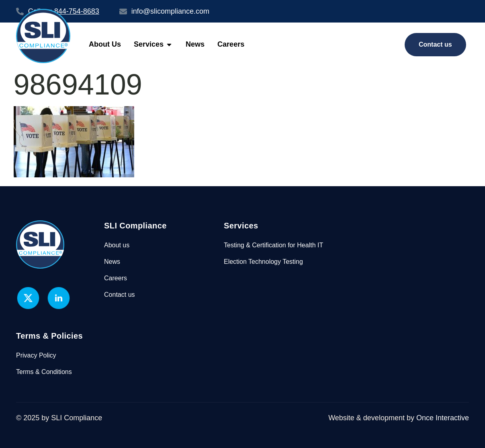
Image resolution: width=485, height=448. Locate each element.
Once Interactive (443, 418)
